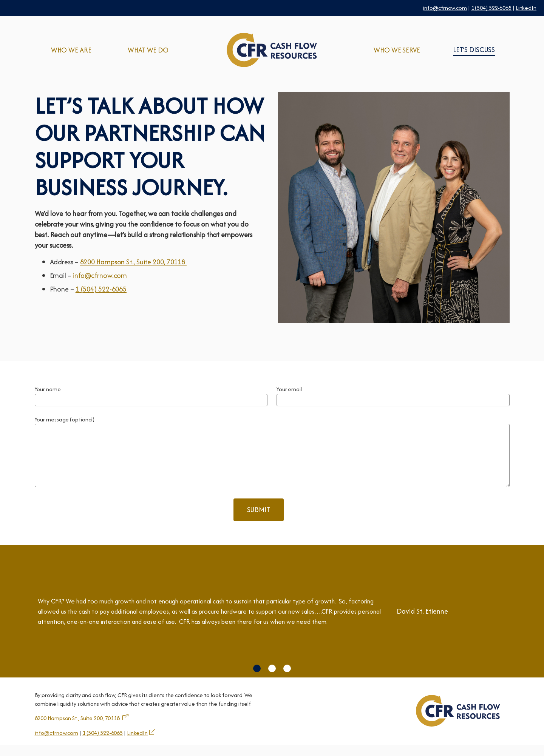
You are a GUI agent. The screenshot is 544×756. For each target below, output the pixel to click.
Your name (48, 389)
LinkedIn (526, 8)
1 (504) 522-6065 (491, 8)
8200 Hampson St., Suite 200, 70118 (134, 262)
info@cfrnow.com (445, 8)
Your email (289, 389)
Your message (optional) (65, 419)
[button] (257, 680)
